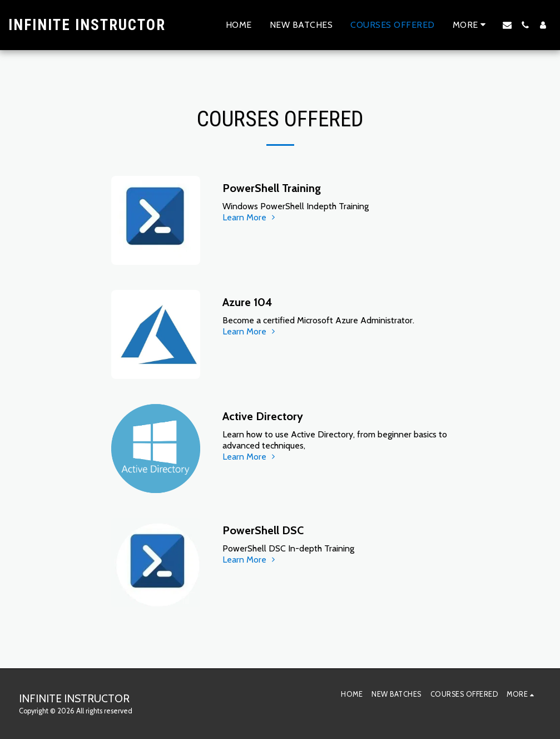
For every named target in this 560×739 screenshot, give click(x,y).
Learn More (250, 217)
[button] (507, 25)
